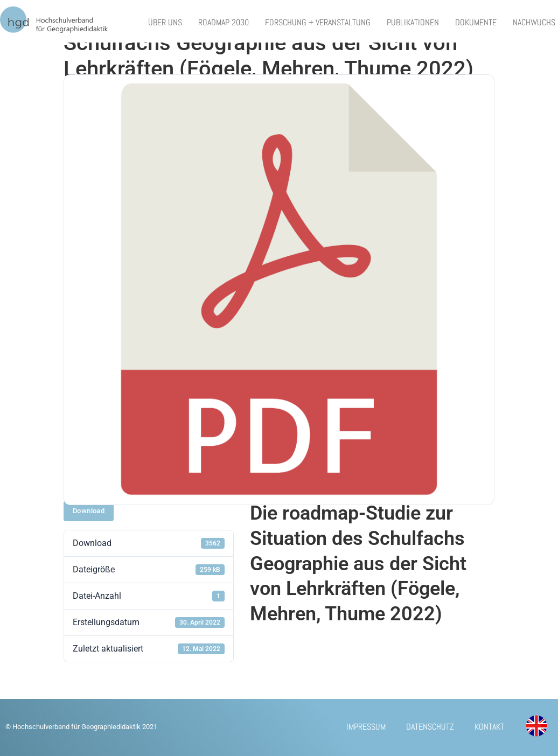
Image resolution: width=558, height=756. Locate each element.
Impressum (362, 727)
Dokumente (476, 22)
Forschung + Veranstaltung (318, 22)
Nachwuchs (534, 22)
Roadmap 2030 (224, 22)
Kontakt (488, 727)
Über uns (165, 22)
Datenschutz (427, 727)
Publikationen (413, 22)
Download (89, 511)
